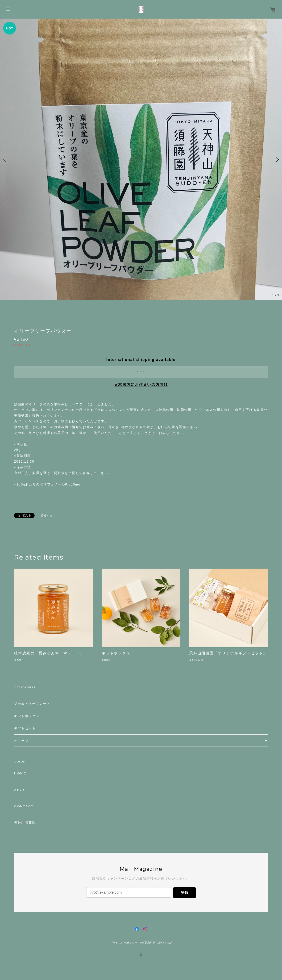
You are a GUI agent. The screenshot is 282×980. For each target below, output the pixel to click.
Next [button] (277, 159)
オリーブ (21, 741)
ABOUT (21, 790)
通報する (47, 516)
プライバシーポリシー (124, 943)
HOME (20, 773)
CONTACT (24, 806)
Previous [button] (5, 159)
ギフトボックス (27, 716)
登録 (184, 892)
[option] (141, 159)
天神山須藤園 (25, 823)
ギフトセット (25, 728)
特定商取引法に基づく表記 (156, 943)
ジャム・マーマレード (32, 703)
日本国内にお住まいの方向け (141, 385)
